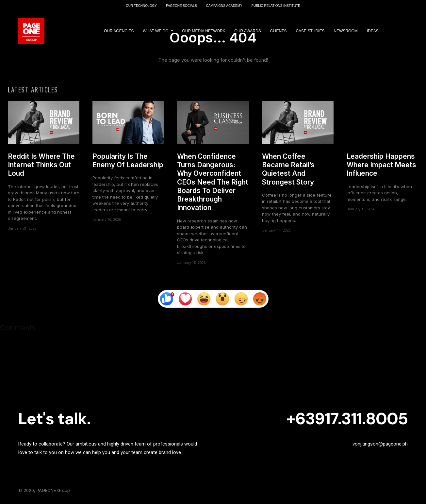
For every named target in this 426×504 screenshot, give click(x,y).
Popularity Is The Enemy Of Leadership (128, 161)
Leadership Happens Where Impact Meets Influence (381, 165)
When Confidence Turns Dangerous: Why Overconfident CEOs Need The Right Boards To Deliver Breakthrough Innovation (213, 182)
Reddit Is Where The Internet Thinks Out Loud (41, 165)
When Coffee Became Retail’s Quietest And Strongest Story (288, 169)
